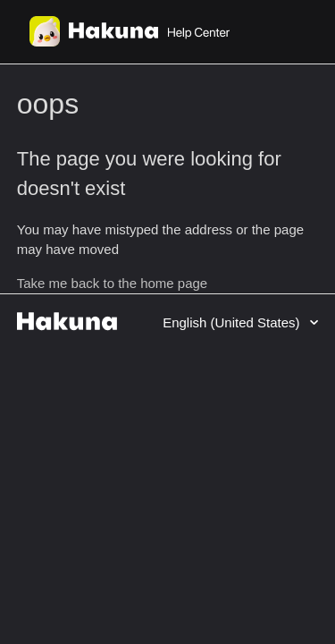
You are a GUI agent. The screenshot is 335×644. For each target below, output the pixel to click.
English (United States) (233, 322)
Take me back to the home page (112, 283)
